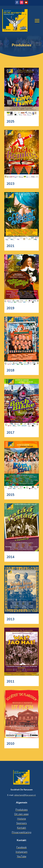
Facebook (22, 847)
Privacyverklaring (22, 832)
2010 (10, 744)
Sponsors (21, 823)
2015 (10, 495)
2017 (10, 433)
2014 (10, 557)
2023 (10, 184)
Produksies (22, 810)
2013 (10, 619)
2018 (10, 370)
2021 (10, 246)
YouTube (22, 856)
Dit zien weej (21, 814)
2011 (10, 681)
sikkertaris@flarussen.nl (25, 795)
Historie (22, 819)
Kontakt (22, 828)
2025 (10, 122)
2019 (10, 308)
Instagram (22, 852)
